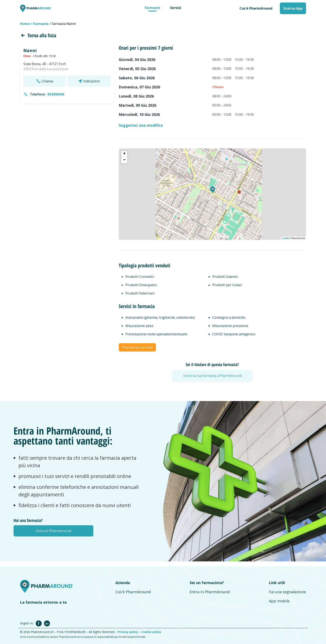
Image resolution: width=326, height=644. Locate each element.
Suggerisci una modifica (141, 125)
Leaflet (286, 238)
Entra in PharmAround (210, 592)
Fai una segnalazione (287, 592)
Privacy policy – (130, 632)
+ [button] (124, 154)
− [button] (124, 160)
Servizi (176, 8)
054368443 (56, 94)
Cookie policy (151, 632)
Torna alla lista (38, 35)
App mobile (279, 601)
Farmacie (152, 8)
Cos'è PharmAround (256, 8)
